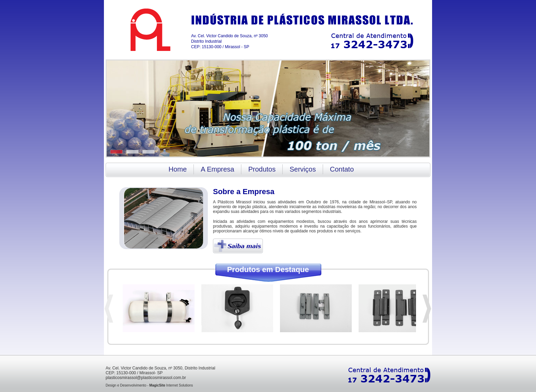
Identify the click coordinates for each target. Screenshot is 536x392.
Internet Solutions (171, 385)
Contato (342, 169)
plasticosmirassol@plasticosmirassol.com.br (146, 378)
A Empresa (217, 169)
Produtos (262, 169)
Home (178, 169)
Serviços (303, 169)
